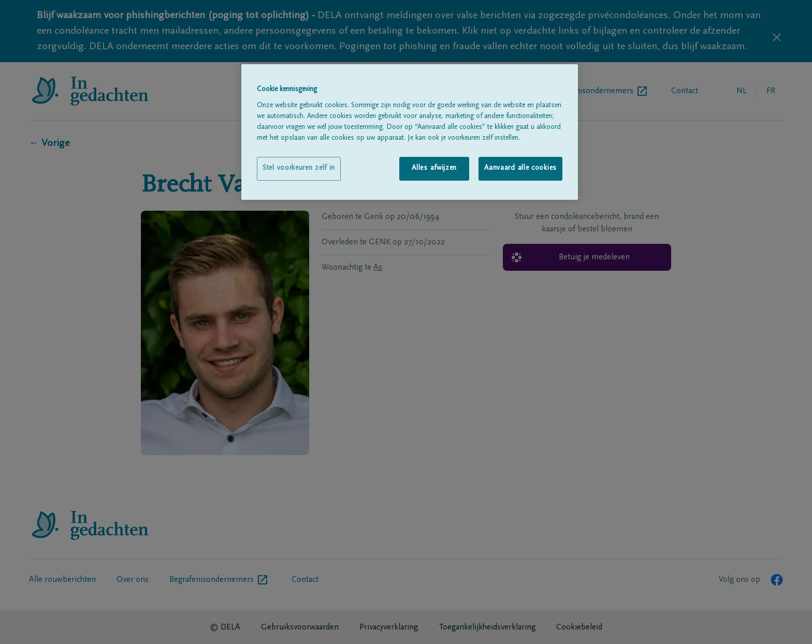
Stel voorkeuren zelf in (299, 168)
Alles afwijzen (434, 168)
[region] (410, 132)
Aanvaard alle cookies (520, 168)
